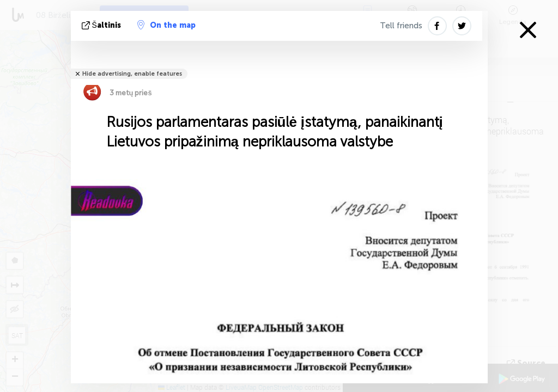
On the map (166, 25)
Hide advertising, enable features (132, 74)
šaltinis (102, 25)
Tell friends (401, 26)
